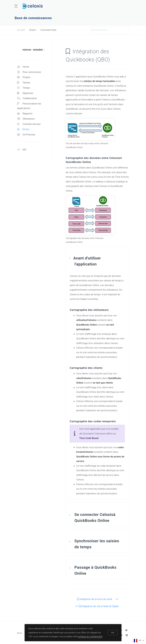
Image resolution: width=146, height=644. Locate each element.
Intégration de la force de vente (97, 599)
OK (113, 633)
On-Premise (26, 135)
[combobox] (139, 641)
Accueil (21, 30)
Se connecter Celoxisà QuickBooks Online (94, 517)
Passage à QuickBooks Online (95, 570)
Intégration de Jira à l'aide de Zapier (97, 606)
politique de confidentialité (90, 636)
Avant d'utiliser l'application (87, 261)
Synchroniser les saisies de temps (96, 544)
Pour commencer (29, 72)
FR (137, 641)
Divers (23, 129)
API (22, 150)
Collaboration (27, 98)
